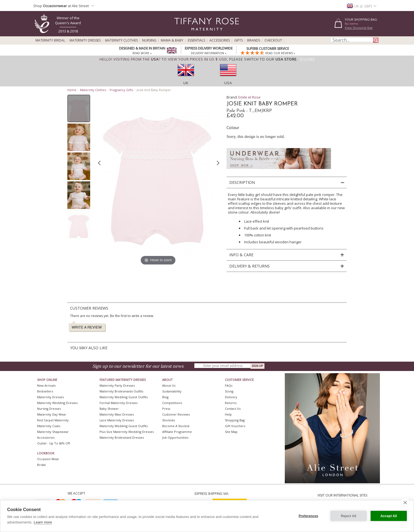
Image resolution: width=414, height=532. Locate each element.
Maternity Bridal (50, 40)
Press (166, 409)
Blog (165, 397)
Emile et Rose (249, 97)
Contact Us (233, 409)
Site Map (231, 432)
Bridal (41, 465)
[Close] (307, 59)
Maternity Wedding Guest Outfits (124, 397)
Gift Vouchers (235, 426)
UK (186, 83)
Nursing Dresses (49, 409)
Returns (231, 403)
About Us (169, 385)
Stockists (169, 420)
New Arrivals (46, 385)
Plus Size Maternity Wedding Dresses (127, 432)
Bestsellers (45, 391)
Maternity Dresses (85, 40)
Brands (254, 40)
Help (228, 414)
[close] (405, 502)
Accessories (220, 40)
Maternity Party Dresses (117, 385)
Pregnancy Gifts (121, 90)
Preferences (309, 516)
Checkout (273, 40)
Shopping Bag (235, 420)
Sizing (229, 391)
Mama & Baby (172, 40)
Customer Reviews (176, 414)
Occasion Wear (48, 459)
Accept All (389, 516)
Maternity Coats (49, 426)
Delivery (231, 397)
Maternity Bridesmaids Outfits (121, 391)
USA (228, 83)
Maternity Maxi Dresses (117, 414)
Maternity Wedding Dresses (57, 403)
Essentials (196, 40)
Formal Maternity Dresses (118, 403)
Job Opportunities (175, 437)
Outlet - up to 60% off (53, 443)
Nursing (149, 40)
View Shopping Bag (359, 28)
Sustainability (172, 391)
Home (72, 90)
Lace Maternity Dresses (117, 420)
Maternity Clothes (121, 40)
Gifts (238, 40)
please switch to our (263, 59)
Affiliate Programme (177, 432)
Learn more (43, 522)
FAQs (229, 385)
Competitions (172, 403)
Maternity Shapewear (53, 432)
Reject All (349, 516)
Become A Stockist (176, 426)
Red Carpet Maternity (53, 420)
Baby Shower (109, 409)
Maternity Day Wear (52, 414)
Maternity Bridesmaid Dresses (122, 437)
